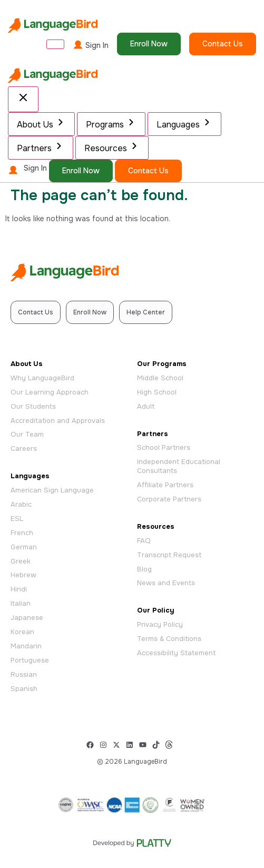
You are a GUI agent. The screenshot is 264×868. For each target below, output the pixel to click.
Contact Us (223, 44)
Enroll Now (149, 44)
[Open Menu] (55, 44)
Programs (111, 124)
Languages (184, 124)
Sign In (91, 45)
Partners (41, 147)
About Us (41, 124)
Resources (112, 147)
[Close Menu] (23, 99)
